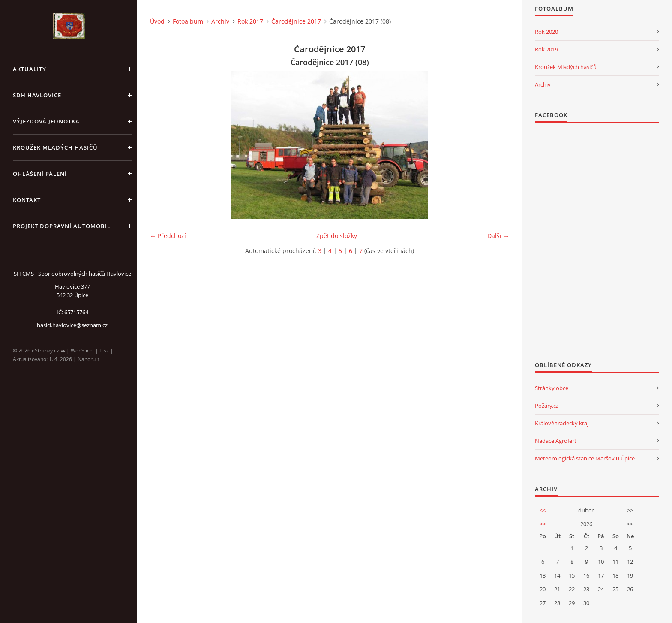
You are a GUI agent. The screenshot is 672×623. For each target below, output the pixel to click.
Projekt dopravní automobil (62, 226)
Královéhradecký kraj (562, 423)
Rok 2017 (250, 21)
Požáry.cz (547, 406)
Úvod (157, 21)
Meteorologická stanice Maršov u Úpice (585, 458)
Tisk (104, 351)
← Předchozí (168, 236)
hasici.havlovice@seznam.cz (72, 325)
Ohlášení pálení (40, 174)
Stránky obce (552, 388)
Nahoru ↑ (88, 359)
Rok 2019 (546, 49)
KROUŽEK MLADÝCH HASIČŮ (55, 147)
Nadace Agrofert (556, 441)
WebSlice (82, 351)
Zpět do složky (337, 236)
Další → (498, 236)
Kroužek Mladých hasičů (566, 67)
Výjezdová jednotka (46, 121)
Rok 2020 (546, 32)
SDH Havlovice (37, 95)
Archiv (220, 21)
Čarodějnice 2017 (296, 21)
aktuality (30, 69)
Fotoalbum (188, 21)
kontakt (27, 200)
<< (543, 510)
